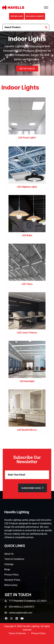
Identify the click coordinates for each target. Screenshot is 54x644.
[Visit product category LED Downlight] (27, 362)
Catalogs (9, 564)
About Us (9, 554)
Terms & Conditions (14, 559)
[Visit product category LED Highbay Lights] (27, 167)
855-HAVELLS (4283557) (35, 16)
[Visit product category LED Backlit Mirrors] (27, 410)
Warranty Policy (12, 580)
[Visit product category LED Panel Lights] (27, 118)
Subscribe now (33, 488)
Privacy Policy (11, 575)
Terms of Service (17, 633)
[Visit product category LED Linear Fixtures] (27, 313)
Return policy (11, 585)
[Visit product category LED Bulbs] (27, 216)
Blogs (7, 569)
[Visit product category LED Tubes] (27, 264)
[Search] (46, 27)
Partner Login (17, 16)
